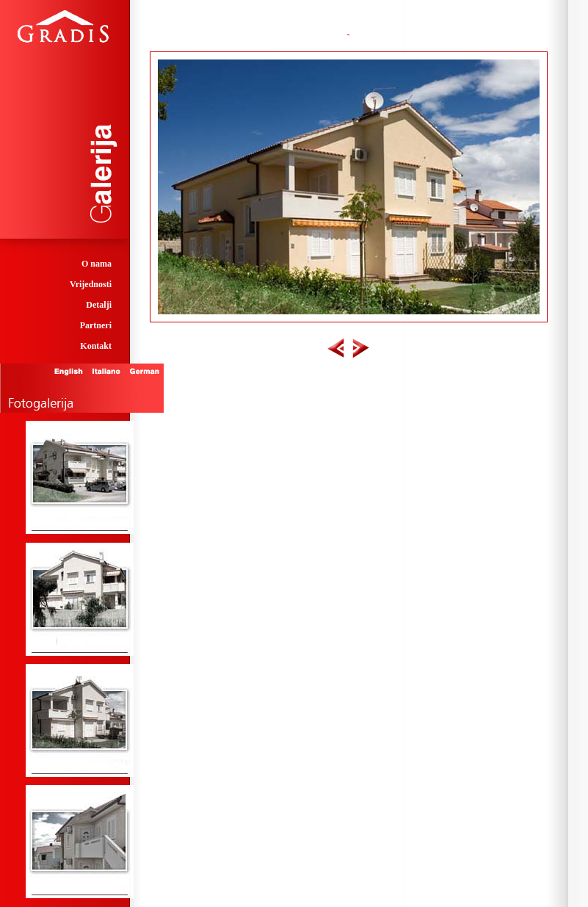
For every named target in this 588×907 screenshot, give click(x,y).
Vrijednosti (91, 284)
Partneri (96, 325)
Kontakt (96, 346)
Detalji (99, 305)
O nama (97, 264)
